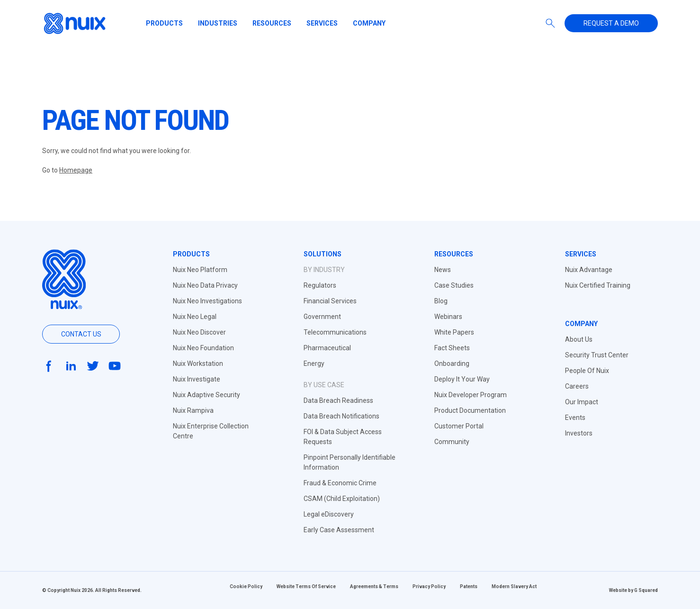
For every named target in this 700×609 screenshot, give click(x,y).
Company (369, 23)
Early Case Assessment (339, 530)
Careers (577, 386)
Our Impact (582, 402)
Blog (441, 301)
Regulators (320, 285)
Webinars (448, 317)
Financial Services (330, 301)
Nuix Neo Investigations (207, 301)
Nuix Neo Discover (199, 332)
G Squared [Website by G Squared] (646, 590)
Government (322, 317)
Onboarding (452, 364)
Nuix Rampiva (193, 410)
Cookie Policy (246, 586)
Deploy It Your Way (462, 379)
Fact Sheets (452, 348)
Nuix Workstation (198, 364)
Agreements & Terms (374, 586)
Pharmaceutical (327, 348)
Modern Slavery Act (514, 586)
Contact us (81, 334)
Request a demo (611, 23)
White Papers (454, 332)
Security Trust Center (597, 355)
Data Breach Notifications (341, 416)
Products (164, 23)
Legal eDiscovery (329, 514)
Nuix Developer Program (471, 395)
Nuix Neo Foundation (203, 348)
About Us (579, 339)
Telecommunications (335, 332)
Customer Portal (459, 426)
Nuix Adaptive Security (206, 395)
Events (575, 418)
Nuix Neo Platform (200, 270)
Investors (579, 433)
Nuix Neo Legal (195, 317)
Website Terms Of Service (306, 586)
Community (452, 442)
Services (322, 23)
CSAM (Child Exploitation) (342, 499)
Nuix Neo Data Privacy (205, 285)
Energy (314, 364)
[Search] (550, 23)
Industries (218, 23)
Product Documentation (470, 410)
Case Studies (454, 285)
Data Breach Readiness (338, 400)
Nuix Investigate (197, 379)
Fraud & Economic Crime (340, 483)
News (443, 270)
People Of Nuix (587, 371)
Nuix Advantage (589, 270)
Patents (469, 586)
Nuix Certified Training (598, 285)
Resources (272, 23)
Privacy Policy (429, 586)
